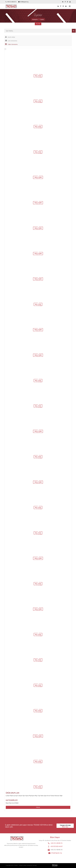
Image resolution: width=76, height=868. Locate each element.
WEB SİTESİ (38, 76)
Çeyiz (45, 796)
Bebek (17, 803)
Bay (10, 803)
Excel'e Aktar (10, 37)
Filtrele (38, 807)
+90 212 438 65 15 (12, 2)
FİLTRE (38, 24)
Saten (42, 796)
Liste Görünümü (11, 41)
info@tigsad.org (24, 2)
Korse (48, 796)
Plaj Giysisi (32, 796)
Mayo (36, 796)
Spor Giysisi (26, 796)
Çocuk (13, 803)
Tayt (39, 796)
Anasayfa (35, 19)
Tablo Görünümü (11, 44)
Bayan (7, 803)
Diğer (61, 796)
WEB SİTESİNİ (38, 177)
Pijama (12, 796)
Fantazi (52, 796)
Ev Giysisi (20, 796)
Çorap (15, 796)
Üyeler (42, 19)
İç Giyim (8, 796)
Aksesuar (57, 796)
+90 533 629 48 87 (56, 846)
